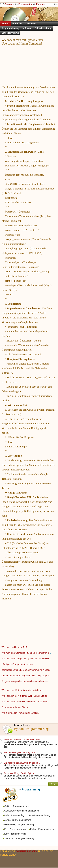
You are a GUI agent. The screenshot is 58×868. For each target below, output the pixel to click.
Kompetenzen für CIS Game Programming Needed (26, 670)
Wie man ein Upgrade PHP (15, 647)
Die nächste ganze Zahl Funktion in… (22, 763)
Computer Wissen (10, 4)
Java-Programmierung (39, 815)
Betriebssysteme (10, 33)
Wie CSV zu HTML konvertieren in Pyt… (23, 739)
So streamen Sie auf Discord (16, 707)
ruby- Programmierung (15, 834)
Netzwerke (31, 24)
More (53, 784)
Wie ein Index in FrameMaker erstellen (20, 713)
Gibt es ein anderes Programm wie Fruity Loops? (25, 676)
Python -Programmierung (42, 829)
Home (5, 24)
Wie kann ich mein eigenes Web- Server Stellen (25, 696)
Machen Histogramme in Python (20, 752)
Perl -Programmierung (15, 829)
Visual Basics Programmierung (19, 838)
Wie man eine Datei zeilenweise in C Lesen (23, 690)
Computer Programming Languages (22, 811)
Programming (25, 4)
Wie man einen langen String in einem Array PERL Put (28, 659)
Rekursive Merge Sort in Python (19, 773)
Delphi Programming (14, 815)
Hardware (17, 24)
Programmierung (10, 28)
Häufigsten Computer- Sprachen (17, 664)
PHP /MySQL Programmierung (19, 825)
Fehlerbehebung (43, 28)
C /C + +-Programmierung (17, 806)
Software (27, 28)
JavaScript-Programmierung (18, 820)
